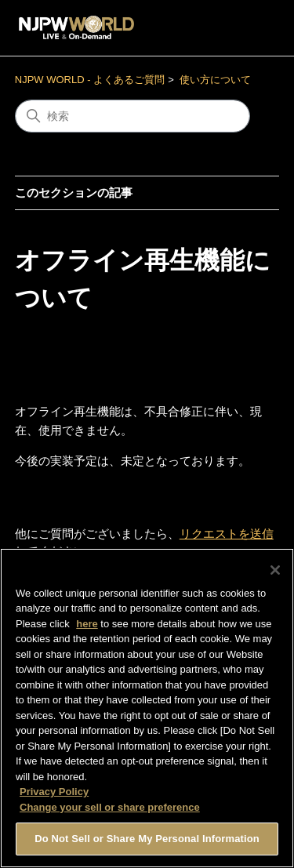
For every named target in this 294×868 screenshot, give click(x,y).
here (87, 627)
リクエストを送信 (227, 534)
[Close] (275, 573)
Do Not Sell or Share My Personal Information (147, 843)
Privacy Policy (54, 795)
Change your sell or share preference (110, 810)
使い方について (215, 80)
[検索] (132, 116)
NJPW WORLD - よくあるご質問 (90, 80)
